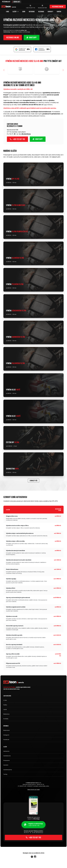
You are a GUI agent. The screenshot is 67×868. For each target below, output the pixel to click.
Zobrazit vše (33, 481)
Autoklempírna (8, 770)
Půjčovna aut (6, 2)
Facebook (6, 740)
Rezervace (41, 12)
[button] (63, 70)
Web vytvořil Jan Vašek (34, 790)
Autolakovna (7, 756)
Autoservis (6, 751)
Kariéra (59, 12)
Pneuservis (6, 760)
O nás (7, 12)
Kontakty (50, 12)
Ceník (24, 12)
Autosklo (6, 765)
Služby (16, 12)
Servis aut (17, 2)
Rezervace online (58, 7)
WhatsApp (32, 38)
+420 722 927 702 (17, 139)
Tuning (5, 774)
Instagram (6, 735)
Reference (32, 12)
